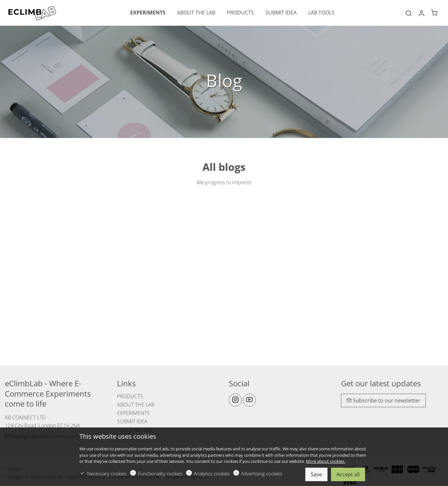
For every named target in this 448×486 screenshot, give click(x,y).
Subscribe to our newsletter (383, 400)
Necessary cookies (107, 473)
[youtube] (249, 400)
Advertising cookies (262, 473)
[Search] (408, 13)
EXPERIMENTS (133, 413)
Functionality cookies (160, 473)
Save (316, 474)
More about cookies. (326, 461)
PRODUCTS (130, 396)
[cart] (434, 13)
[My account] (421, 13)
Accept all (348, 474)
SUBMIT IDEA (132, 421)
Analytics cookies (212, 473)
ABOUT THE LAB (136, 405)
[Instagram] (235, 400)
